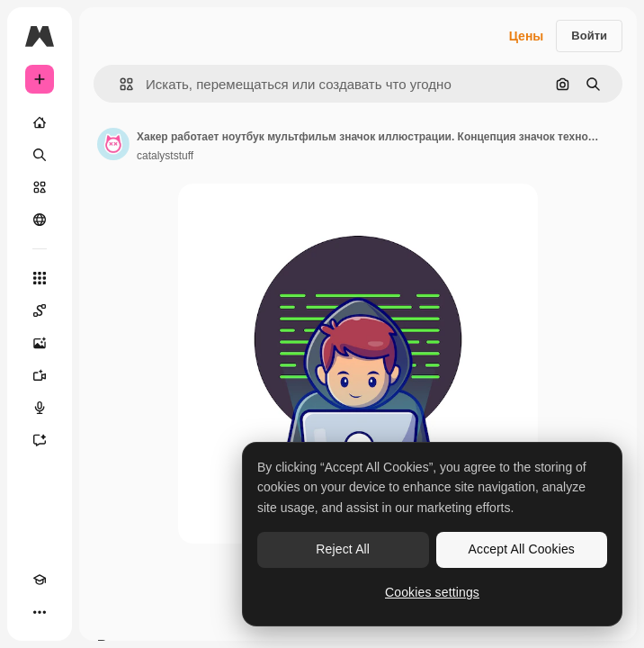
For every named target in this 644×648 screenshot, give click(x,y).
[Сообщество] (40, 220)
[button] (119, 84)
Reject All (343, 549)
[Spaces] (40, 310)
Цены (527, 36)
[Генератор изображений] (40, 343)
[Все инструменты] (40, 278)
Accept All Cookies (522, 549)
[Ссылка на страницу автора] (113, 144)
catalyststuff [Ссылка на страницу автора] (165, 156)
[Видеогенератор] (40, 375)
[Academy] (40, 580)
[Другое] (40, 612)
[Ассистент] (40, 440)
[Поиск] (40, 155)
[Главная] (40, 122)
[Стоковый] (40, 187)
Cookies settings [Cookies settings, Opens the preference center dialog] (432, 592)
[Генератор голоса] (40, 408)
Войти (589, 36)
